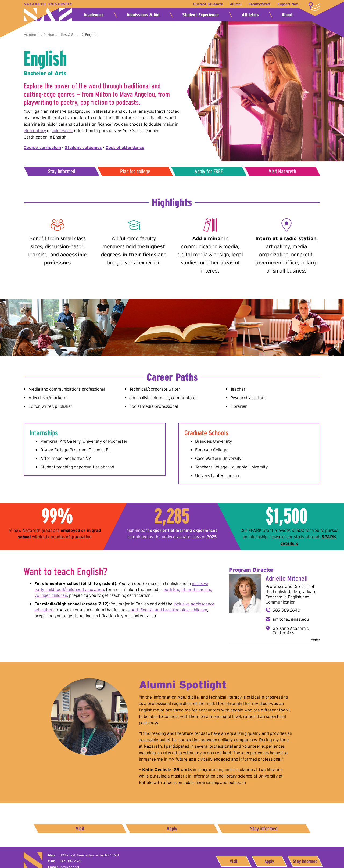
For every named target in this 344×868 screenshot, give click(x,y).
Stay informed (62, 171)
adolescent (63, 130)
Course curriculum (42, 147)
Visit (80, 829)
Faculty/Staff (259, 4)
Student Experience (200, 15)
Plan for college (135, 171)
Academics (94, 15)
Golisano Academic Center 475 (291, 630)
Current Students (208, 4)
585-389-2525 (71, 861)
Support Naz (288, 4)
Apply (172, 829)
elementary (35, 130)
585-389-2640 (286, 610)
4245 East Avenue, (89, 855)
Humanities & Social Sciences (64, 35)
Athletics (250, 15)
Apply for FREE (209, 171)
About (287, 15)
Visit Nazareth (282, 171)
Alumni (235, 4)
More (314, 7)
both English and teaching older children (169, 610)
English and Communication (288, 599)
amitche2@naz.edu (291, 619)
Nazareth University (48, 12)
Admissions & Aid (143, 15)
